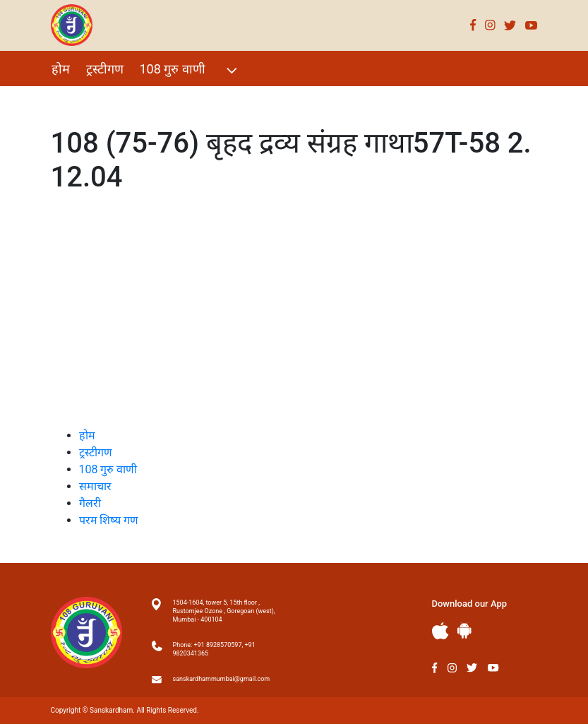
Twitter (510, 25)
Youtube (532, 25)
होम (61, 69)
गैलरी (178, 99)
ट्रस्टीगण (105, 69)
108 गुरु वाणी (190, 70)
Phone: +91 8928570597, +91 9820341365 (214, 649)
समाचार (95, 486)
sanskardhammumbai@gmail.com (222, 679)
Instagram (490, 25)
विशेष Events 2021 (101, 99)
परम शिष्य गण (239, 99)
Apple (440, 631)
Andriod (464, 630)
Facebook (473, 25)
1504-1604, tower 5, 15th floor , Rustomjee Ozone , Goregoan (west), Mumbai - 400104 (224, 611)
